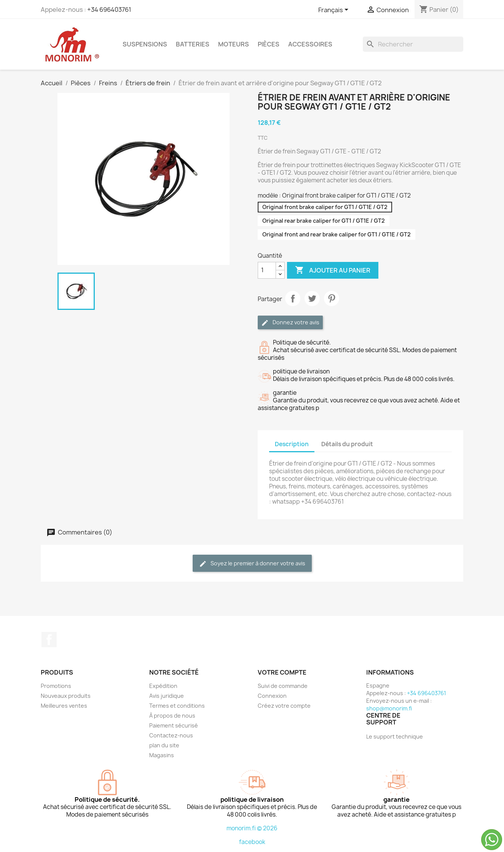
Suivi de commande (283, 686)
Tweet (312, 298)
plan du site (164, 745)
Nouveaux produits (66, 696)
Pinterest (332, 298)
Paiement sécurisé (174, 725)
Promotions (56, 686)
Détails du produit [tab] (347, 444)
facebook (252, 842)
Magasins (162, 755)
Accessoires (310, 44)
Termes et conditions (177, 706)
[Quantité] (267, 270)
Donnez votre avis (290, 323)
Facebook (49, 640)
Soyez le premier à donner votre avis (252, 564)
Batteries (193, 44)
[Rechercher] (413, 44)
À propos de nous (172, 716)
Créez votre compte (284, 706)
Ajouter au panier (333, 270)
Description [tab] (292, 444)
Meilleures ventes (64, 706)
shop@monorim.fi (389, 708)
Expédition (163, 686)
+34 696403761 (109, 10)
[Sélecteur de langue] (335, 10)
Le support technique (395, 736)
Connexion (272, 696)
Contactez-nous (171, 735)
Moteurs (234, 44)
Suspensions (145, 44)
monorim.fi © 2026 (252, 828)
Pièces (269, 44)
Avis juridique (167, 696)
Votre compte (282, 672)
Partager (293, 298)
